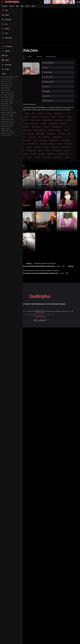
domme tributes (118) (7, 94)
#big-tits (40, 117)
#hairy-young (57, 137)
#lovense (61, 147)
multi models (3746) (7, 104)
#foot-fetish (32, 137)
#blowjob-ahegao (51, 124)
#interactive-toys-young (55, 141)
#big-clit (63, 114)
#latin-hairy (65, 144)
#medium (41, 151)
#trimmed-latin (49, 164)
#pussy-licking (32, 154)
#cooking (31, 134)
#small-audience (47, 157)
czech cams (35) (6, 92)
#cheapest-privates (66, 127)
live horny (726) (6, 142)
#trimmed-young (60, 164)
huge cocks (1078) (6, 82)
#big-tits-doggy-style (34, 120)
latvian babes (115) (7, 114)
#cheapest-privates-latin (49, 130)
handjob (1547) (5, 109)
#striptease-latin (49, 161)
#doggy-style (40, 134)
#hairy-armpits (47, 137)
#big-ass (59, 110)
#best (43, 110)
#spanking (31, 161)
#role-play (54, 154)
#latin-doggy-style (43, 144)
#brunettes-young (46, 127)
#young (69, 164)
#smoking (57, 157)
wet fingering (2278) (7, 97)
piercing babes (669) (7, 127)
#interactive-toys (42, 141)
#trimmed (40, 164)
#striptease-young (61, 161)
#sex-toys (31, 157)
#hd (65, 137)
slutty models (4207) (7, 129)
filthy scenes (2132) (7, 119)
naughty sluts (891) (7, 122)
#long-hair (53, 147)
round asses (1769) (7, 79)
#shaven (38, 157)
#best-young (51, 110)
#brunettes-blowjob (34, 127)
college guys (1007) (7, 107)
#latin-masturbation (34, 147)
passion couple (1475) (8, 139)
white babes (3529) (7, 132)
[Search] (30, 2)
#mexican (49, 151)
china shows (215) (6, 87)
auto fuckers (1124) (7, 102)
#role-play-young (63, 154)
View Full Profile (61, 51)
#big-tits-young (32, 124)
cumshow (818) (5, 89)
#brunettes (61, 124)
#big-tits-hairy (45, 120)
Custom (11, 6)
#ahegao (37, 110)
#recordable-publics (43, 154)
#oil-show (66, 151)
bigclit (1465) (5, 134)
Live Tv (27, 6)
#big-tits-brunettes (61, 117)
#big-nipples (32, 117)
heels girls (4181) (7, 112)
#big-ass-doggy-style (34, 114)
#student (70, 161)
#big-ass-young (54, 114)
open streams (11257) (7, 99)
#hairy (39, 137)
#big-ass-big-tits (68, 110)
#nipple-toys (58, 151)
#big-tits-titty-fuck (65, 120)
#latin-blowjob (32, 144)
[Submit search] (41, 2)
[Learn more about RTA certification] (36, 377)
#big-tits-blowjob (49, 117)
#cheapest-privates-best (34, 130)
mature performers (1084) (9, 117)
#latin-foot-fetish (55, 144)
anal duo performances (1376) (10, 77)
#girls (30, 110)
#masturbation (32, 151)
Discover (5, 6)
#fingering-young (69, 134)
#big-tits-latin (55, 120)
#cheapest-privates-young (64, 130)
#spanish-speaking (67, 157)
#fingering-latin (58, 134)
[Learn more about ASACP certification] (43, 377)
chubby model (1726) (7, 137)
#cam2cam (56, 127)
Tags (17, 6)
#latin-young (44, 147)
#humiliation (32, 141)
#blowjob (41, 124)
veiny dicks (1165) (7, 84)
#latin (65, 141)
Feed (33, 6)
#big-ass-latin (45, 114)
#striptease (39, 161)
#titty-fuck (31, 164)
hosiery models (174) (7, 124)
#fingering (48, 134)
